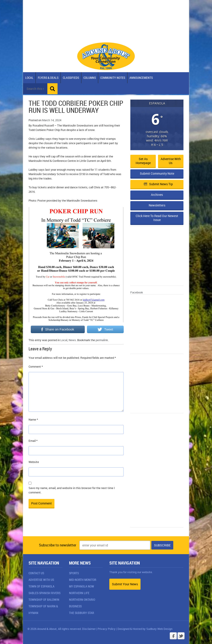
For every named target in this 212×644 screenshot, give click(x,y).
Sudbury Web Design (159, 629)
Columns (90, 78)
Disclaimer (89, 629)
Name (33, 419)
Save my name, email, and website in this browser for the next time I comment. (72, 490)
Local (29, 78)
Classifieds (71, 78)
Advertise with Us (171, 161)
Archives (157, 195)
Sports (74, 573)
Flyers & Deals (48, 78)
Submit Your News (125, 584)
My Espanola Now (82, 586)
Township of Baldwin (44, 600)
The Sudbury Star (82, 613)
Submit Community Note (157, 173)
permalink (102, 340)
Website (34, 462)
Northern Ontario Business (82, 603)
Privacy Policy (107, 629)
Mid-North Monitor (83, 580)
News (72, 340)
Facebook (137, 292)
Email (33, 441)
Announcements (141, 78)
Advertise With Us (41, 580)
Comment (36, 366)
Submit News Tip (158, 184)
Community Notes (113, 78)
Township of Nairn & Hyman (43, 609)
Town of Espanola (41, 586)
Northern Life (79, 593)
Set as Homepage (143, 161)
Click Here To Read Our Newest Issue (157, 218)
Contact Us (36, 573)
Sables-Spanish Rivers (44, 593)
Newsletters (157, 205)
